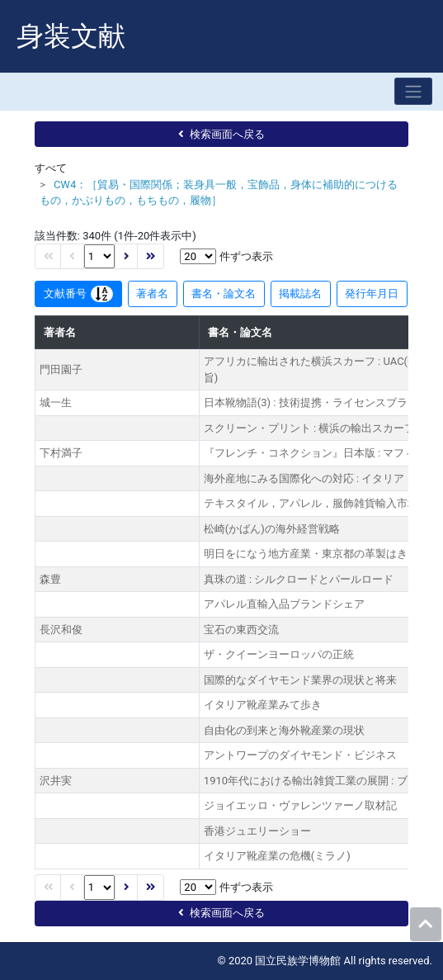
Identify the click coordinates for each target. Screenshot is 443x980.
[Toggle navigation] (413, 91)
